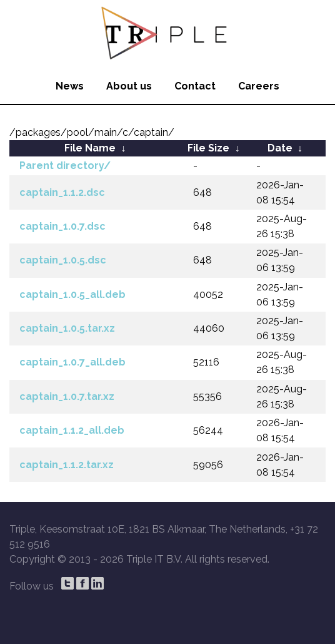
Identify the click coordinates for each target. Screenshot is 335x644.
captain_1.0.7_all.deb (72, 362)
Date (280, 148)
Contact (195, 86)
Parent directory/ (65, 166)
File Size (208, 148)
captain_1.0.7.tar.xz (67, 396)
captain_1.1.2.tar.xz (67, 465)
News (70, 86)
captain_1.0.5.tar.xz (67, 328)
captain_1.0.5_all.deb (72, 294)
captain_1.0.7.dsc (62, 226)
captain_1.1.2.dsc (62, 192)
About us (129, 86)
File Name (90, 148)
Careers (259, 86)
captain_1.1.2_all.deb (72, 430)
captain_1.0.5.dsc (63, 260)
